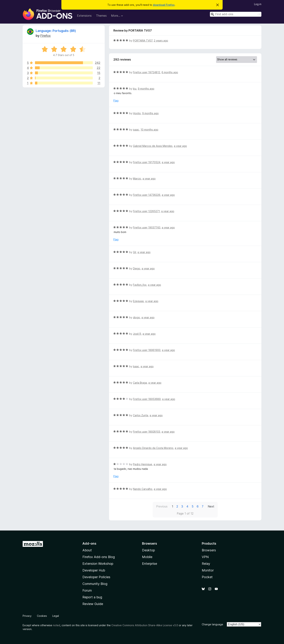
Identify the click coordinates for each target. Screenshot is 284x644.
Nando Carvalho (143, 489)
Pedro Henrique (143, 464)
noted (57, 625)
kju (135, 89)
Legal (56, 616)
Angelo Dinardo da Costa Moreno (153, 448)
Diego (137, 268)
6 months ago (170, 72)
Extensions (84, 16)
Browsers (209, 550)
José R (137, 334)
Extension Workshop (98, 564)
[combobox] (236, 14)
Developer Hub (94, 570)
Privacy (27, 616)
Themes (101, 16)
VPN (205, 557)
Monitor (208, 570)
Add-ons (89, 543)
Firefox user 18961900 (147, 350)
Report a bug (92, 597)
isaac (136, 130)
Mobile (147, 557)
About (87, 550)
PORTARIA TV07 (143, 41)
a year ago (180, 146)
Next (211, 506)
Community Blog (95, 584)
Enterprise (150, 564)
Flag (116, 101)
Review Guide (93, 604)
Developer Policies (96, 577)
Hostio (137, 113)
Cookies (42, 616)
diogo (136, 317)
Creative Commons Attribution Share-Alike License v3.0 (145, 625)
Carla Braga (140, 383)
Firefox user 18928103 (147, 432)
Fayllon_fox (140, 285)
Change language (212, 624)
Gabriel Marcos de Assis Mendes (153, 146)
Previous (162, 506)
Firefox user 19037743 (147, 227)
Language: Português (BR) (56, 31)
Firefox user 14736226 (147, 195)
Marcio (137, 178)
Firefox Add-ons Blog (99, 557)
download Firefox (164, 5)
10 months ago (149, 130)
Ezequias (138, 301)
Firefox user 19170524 (147, 162)
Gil (134, 252)
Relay (206, 564)
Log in (258, 4)
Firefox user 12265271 (146, 211)
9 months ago (146, 89)
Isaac (136, 366)
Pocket (207, 577)
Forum (87, 590)
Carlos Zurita (141, 415)
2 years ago (161, 41)
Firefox (45, 36)
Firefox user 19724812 (147, 72)
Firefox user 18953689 (147, 399)
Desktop (148, 550)
